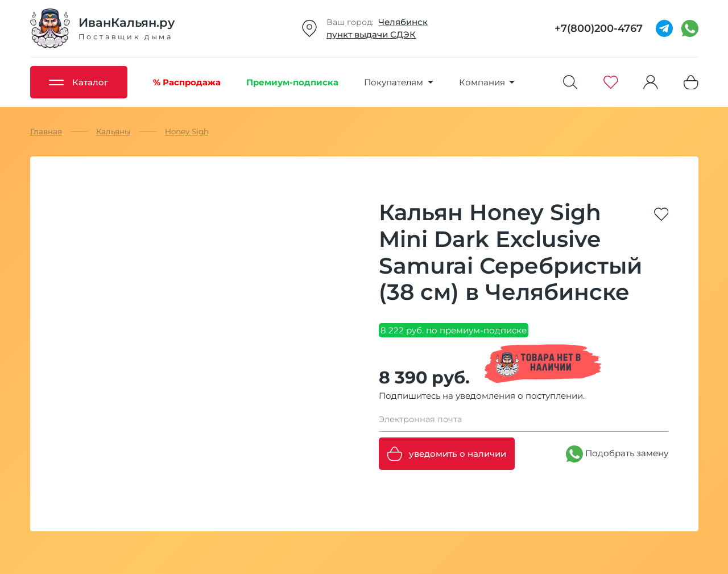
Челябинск (403, 22)
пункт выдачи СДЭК (371, 34)
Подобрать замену (617, 454)
